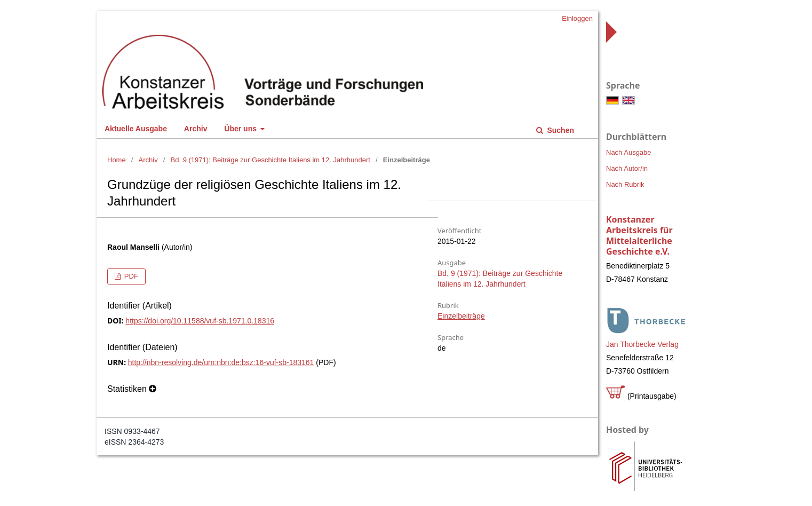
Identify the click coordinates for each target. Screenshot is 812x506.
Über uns (241, 129)
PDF (130, 276)
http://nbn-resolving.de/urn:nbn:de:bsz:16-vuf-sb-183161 (221, 362)
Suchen (560, 130)
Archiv (196, 129)
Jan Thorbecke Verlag (642, 344)
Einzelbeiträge (461, 316)
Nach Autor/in (627, 168)
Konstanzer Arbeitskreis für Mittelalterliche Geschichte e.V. (639, 235)
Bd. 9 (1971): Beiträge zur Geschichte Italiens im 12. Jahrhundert (270, 160)
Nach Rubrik (625, 184)
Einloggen (577, 18)
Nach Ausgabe (629, 152)
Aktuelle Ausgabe (136, 129)
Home (117, 160)
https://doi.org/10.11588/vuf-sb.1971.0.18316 (200, 321)
